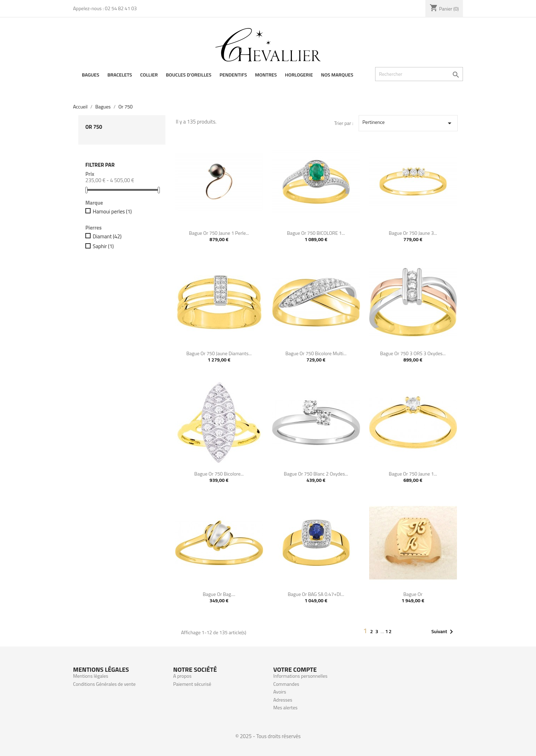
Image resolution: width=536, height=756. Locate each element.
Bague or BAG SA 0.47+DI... (316, 594)
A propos (182, 676)
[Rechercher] (419, 74)
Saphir (103, 246)
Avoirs (280, 692)
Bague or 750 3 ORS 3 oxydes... (413, 353)
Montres (266, 75)
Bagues (91, 75)
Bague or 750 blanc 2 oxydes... (316, 474)
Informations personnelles (300, 676)
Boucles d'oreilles (189, 75)
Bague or (413, 594)
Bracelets (120, 75)
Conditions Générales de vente (104, 684)
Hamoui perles (112, 212)
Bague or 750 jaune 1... (413, 474)
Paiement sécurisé (192, 684)
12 (389, 631)
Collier (149, 75)
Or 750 (94, 127)
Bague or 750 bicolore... (219, 474)
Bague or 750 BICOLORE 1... (316, 233)
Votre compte (295, 669)
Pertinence (408, 123)
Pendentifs (233, 75)
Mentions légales (91, 676)
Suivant (443, 632)
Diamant (107, 237)
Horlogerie (299, 75)
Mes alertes (285, 707)
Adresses (283, 700)
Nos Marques (337, 75)
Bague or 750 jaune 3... (413, 233)
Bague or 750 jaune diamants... (219, 353)
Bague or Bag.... (219, 594)
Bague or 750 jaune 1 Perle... (219, 233)
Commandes (286, 684)
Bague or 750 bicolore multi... (316, 353)
